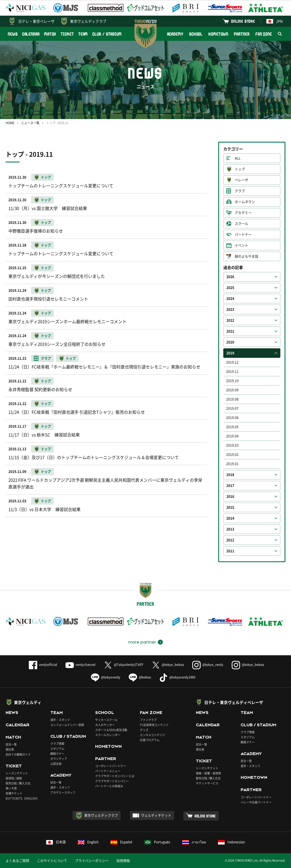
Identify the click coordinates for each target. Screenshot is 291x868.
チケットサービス (207, 783)
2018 (230, 475)
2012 (230, 540)
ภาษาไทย (194, 842)
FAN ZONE (264, 34)
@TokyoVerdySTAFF (124, 665)
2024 (230, 299)
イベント (241, 245)
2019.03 (232, 445)
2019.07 (232, 408)
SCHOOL (196, 34)
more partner (142, 642)
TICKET (67, 34)
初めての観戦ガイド (18, 754)
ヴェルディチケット (156, 815)
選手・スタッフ (60, 720)
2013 (230, 529)
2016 (230, 496)
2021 (230, 331)
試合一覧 (11, 744)
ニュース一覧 (30, 123)
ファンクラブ (148, 720)
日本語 (56, 842)
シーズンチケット (17, 773)
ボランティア (59, 759)
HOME (10, 123)
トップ (240, 169)
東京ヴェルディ (28, 702)
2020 (230, 342)
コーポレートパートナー (111, 766)
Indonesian (231, 842)
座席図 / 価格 (14, 778)
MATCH (50, 34)
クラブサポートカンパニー (112, 781)
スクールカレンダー (108, 735)
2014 (230, 518)
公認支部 (56, 764)
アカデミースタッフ (63, 792)
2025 (230, 288)
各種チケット (14, 793)
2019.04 (232, 436)
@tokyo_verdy (208, 665)
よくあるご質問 (17, 861)
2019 (230, 353)
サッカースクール (106, 720)
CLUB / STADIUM (107, 34)
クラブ (240, 191)
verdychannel (80, 665)
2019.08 (232, 399)
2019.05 (232, 427)
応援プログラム (150, 740)
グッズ (144, 730)
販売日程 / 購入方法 (18, 783)
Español (121, 842)
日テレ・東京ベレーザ (36, 21)
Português (157, 842)
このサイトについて (52, 861)
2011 (230, 551)
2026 (230, 277)
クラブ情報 (57, 743)
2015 (230, 507)
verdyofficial (43, 665)
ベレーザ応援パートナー (256, 802)
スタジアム (57, 748)
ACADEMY (175, 34)
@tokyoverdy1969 (177, 677)
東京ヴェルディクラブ (88, 21)
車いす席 (11, 788)
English (88, 842)
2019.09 (232, 390)
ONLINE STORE (243, 21)
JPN (274, 21)
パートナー (243, 235)
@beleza (140, 677)
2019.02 (232, 455)
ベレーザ (241, 180)
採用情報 (123, 861)
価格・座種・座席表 (208, 773)
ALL (238, 158)
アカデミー (243, 213)
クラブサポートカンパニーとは (115, 776)
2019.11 (232, 372)
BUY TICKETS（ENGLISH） (23, 798)
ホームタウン (245, 202)
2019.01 (232, 464)
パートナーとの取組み (109, 786)
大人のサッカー (105, 725)
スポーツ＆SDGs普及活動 (111, 730)
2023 (230, 309)
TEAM (83, 34)
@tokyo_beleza (168, 665)
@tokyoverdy (106, 677)
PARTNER (242, 34)
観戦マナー (57, 754)
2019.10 (232, 381)
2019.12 (232, 362)
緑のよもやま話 (247, 256)
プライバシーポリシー (92, 861)
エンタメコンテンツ (152, 735)
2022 (230, 320)
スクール (241, 224)
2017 (230, 486)
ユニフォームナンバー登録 (67, 725)
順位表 (10, 749)
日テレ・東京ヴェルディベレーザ (234, 702)
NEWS (13, 34)
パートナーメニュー (108, 771)
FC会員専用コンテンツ (154, 725)
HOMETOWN (218, 34)
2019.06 (232, 418)
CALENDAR (31, 34)
